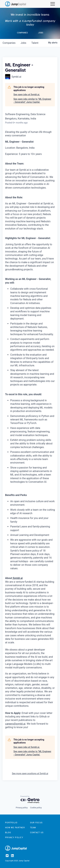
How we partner (15, 828)
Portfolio (11, 823)
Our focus (36, 823)
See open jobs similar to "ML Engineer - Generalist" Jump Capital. (32, 101)
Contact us (37, 832)
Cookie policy (36, 808)
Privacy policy (22, 808)
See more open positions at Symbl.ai (30, 773)
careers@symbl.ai (15, 724)
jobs (23, 43)
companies (9, 43)
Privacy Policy (14, 837)
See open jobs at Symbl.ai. (27, 95)
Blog (8, 832)
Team (33, 828)
